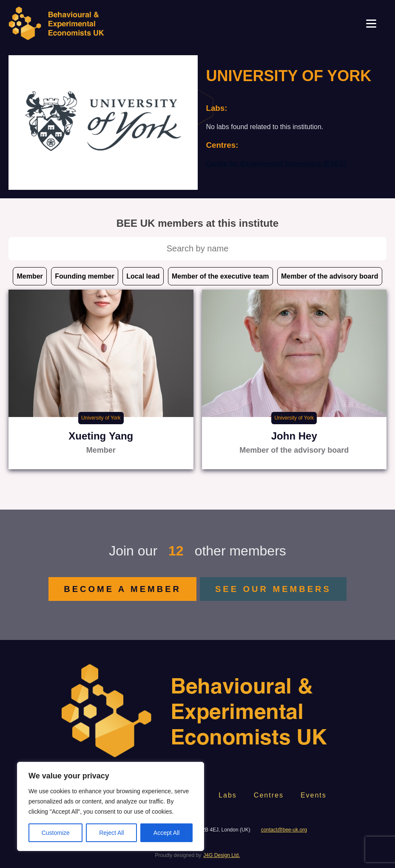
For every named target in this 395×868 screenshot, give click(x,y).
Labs (228, 795)
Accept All (166, 833)
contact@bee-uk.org (284, 830)
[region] (111, 806)
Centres (269, 795)
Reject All (111, 833)
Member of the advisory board (330, 276)
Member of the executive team (220, 276)
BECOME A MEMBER (122, 589)
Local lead (143, 276)
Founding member (85, 276)
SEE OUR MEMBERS (273, 589)
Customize (56, 833)
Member (30, 276)
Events (314, 795)
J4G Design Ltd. (222, 855)
